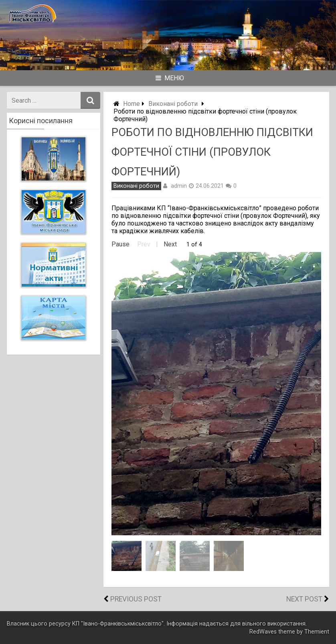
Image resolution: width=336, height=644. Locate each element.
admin (179, 186)
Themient (317, 632)
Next (170, 244)
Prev (144, 244)
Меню (170, 78)
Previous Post (136, 599)
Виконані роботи (173, 104)
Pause (120, 244)
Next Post (304, 599)
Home (132, 104)
